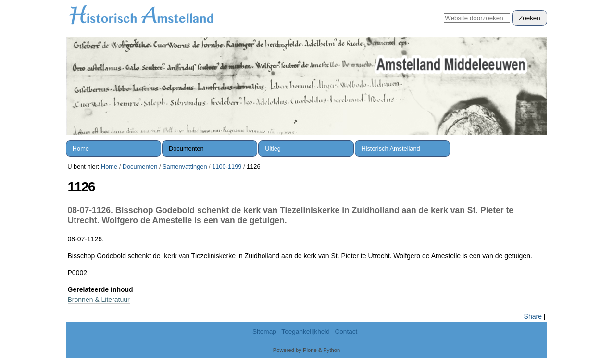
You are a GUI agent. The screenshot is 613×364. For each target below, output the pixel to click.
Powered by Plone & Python (306, 350)
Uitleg (273, 148)
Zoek (444, 10)
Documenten (186, 148)
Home (81, 148)
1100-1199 (227, 167)
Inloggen (529, 5)
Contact (346, 332)
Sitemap (264, 332)
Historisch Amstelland (390, 148)
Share (533, 316)
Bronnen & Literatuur (99, 300)
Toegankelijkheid (306, 332)
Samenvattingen (185, 167)
